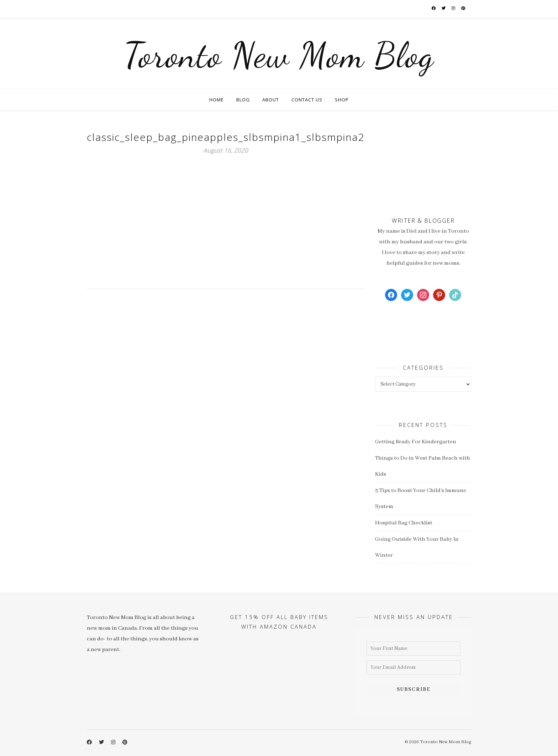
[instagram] (454, 9)
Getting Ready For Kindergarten (416, 442)
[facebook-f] (434, 9)
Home (217, 100)
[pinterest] (464, 9)
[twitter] (444, 9)
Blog (243, 100)
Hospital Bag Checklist (404, 523)
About (271, 100)
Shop (342, 100)
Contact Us (307, 100)
